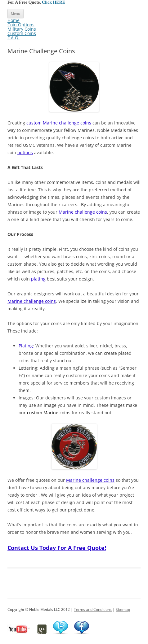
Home (13, 20)
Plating (26, 346)
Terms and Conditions (93, 609)
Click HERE (54, 2)
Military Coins (22, 29)
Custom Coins (22, 33)
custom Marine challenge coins (59, 123)
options (25, 152)
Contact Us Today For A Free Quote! (57, 548)
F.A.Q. (13, 38)
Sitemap (123, 609)
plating (38, 279)
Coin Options (21, 25)
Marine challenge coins (83, 212)
